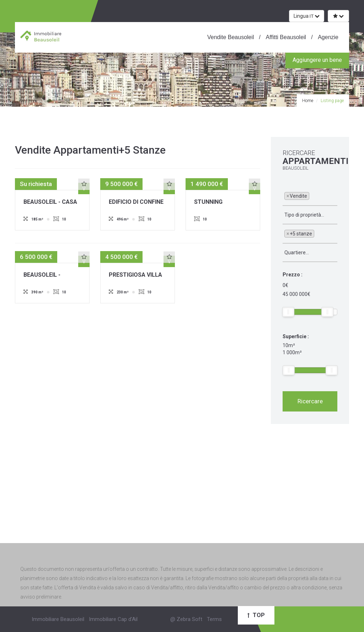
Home (308, 101)
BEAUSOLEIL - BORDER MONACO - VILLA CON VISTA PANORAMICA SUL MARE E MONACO (50, 275)
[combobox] (310, 196)
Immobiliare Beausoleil (58, 619)
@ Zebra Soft (186, 619)
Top (256, 615)
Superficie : (296, 336)
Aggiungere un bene (317, 60)
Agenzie (328, 37)
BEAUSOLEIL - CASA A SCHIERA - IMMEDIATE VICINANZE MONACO (51, 202)
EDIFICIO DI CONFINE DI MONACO (136, 202)
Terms (214, 619)
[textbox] (313, 196)
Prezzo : (293, 275)
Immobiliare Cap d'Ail (113, 619)
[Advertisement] (182, 492)
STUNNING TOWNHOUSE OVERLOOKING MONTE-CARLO (215, 202)
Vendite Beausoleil (231, 37)
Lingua (307, 16)
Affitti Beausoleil (285, 37)
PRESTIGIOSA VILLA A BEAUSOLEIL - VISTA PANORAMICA (136, 275)
